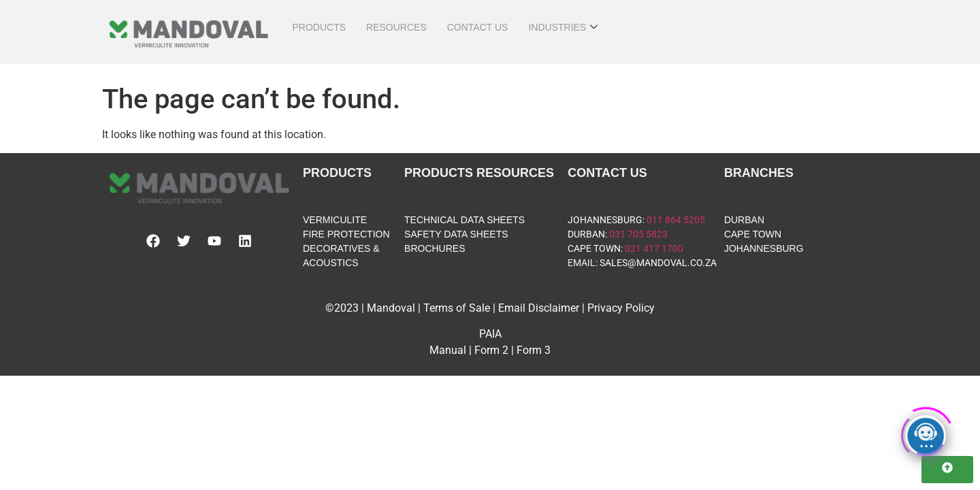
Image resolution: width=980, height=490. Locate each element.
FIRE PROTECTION (346, 234)
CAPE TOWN (594, 248)
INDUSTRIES (563, 28)
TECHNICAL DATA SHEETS (464, 220)
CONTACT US (478, 27)
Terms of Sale (457, 308)
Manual (448, 350)
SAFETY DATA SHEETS (456, 234)
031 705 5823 (638, 234)
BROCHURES (435, 248)
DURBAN (586, 234)
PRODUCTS (319, 27)
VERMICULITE (335, 220)
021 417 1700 (654, 248)
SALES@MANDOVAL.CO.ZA (658, 263)
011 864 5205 (676, 220)
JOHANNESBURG (605, 220)
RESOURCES (396, 27)
